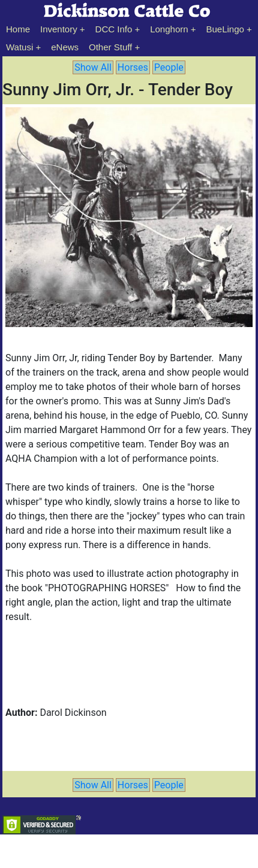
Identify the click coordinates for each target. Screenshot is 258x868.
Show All (93, 67)
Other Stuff (110, 47)
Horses (133, 67)
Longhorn (169, 29)
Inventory (59, 29)
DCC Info (114, 29)
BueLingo (225, 29)
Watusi (19, 47)
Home (18, 29)
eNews (65, 47)
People (169, 67)
